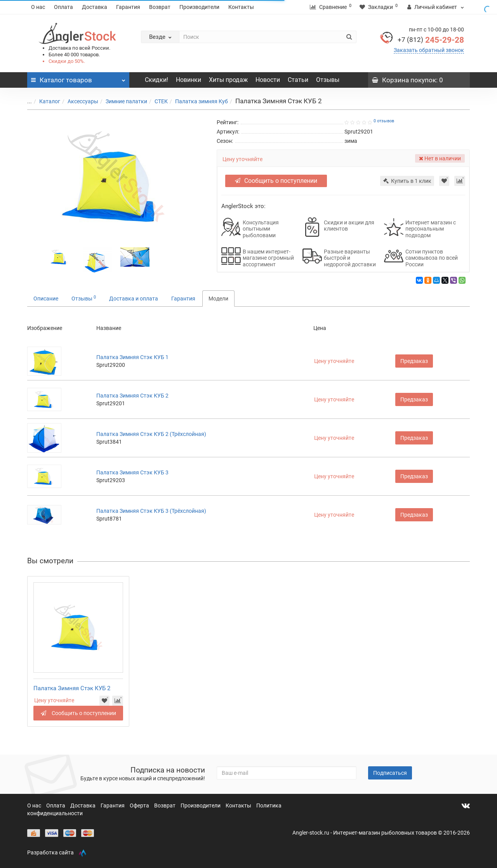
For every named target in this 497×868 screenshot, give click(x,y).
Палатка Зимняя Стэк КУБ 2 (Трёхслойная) (151, 434)
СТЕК (156, 101)
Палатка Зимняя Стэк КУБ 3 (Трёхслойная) (151, 511)
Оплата (63, 7)
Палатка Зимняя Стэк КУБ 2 (132, 396)
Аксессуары (78, 101)
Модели (218, 299)
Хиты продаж (228, 80)
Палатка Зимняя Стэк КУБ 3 (132, 472)
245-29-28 (431, 40)
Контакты (241, 7)
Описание (46, 299)
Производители (199, 7)
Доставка (95, 7)
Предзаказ (414, 361)
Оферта (140, 806)
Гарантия (128, 7)
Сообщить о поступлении (276, 181)
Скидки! (156, 80)
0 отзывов (384, 121)
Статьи (298, 80)
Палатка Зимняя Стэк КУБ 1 (132, 357)
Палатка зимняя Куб (197, 101)
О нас (38, 7)
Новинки (189, 80)
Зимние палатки (122, 101)
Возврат (160, 7)
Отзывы (328, 80)
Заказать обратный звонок (429, 50)
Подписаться (390, 773)
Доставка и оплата (134, 299)
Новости (268, 80)
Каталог (45, 101)
